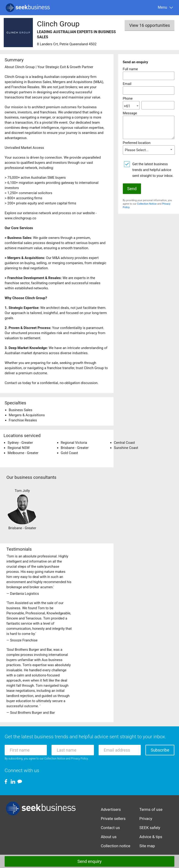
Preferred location (137, 143)
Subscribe (160, 750)
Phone (128, 98)
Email (127, 84)
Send (132, 189)
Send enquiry (89, 861)
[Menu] (166, 8)
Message (130, 113)
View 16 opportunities (150, 25)
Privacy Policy (79, 759)
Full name (130, 69)
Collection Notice (147, 204)
